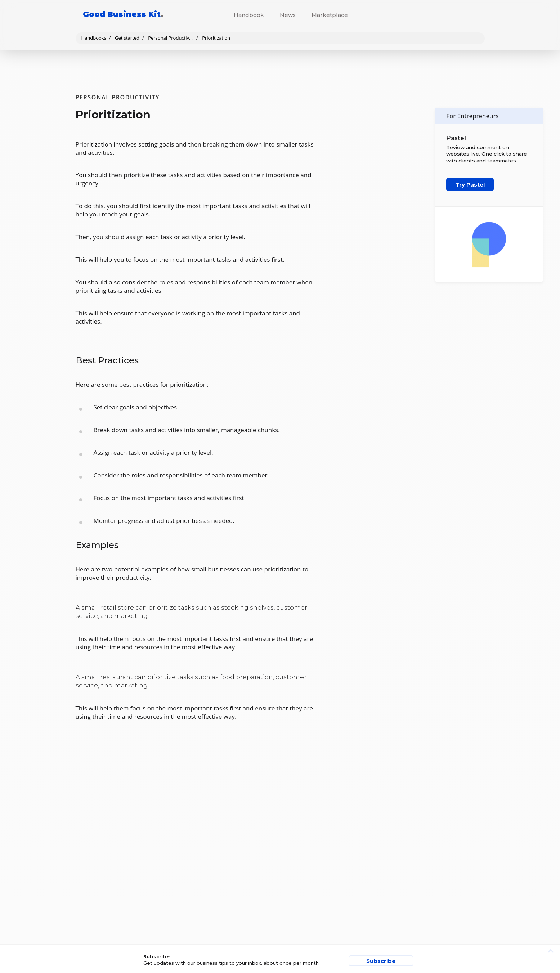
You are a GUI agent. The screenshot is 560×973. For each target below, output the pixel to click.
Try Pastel (470, 185)
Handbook (249, 15)
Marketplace (330, 15)
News (288, 15)
